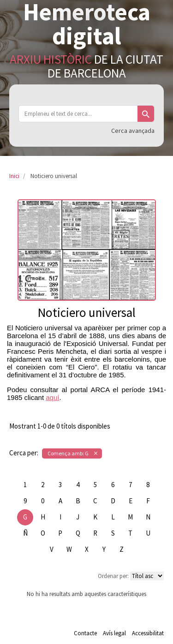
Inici (14, 176)
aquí (52, 397)
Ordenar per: (113, 576)
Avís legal (114, 633)
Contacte (85, 633)
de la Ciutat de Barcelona (86, 66)
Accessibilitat (148, 633)
